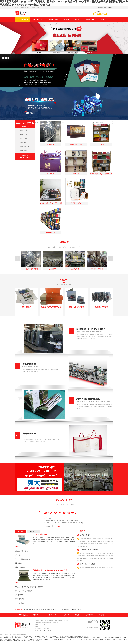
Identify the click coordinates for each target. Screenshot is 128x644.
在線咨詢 (58, 526)
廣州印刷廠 (35, 609)
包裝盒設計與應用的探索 (40, 534)
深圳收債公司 (51, 609)
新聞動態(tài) (90, 19)
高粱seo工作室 (59, 609)
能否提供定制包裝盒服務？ (88, 564)
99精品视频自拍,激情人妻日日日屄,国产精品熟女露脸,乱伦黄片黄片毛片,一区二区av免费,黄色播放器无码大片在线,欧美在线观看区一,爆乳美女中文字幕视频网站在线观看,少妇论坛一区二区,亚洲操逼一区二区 (52, 638)
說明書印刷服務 (84, 535)
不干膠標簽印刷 (24, 147)
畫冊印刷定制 (23, 130)
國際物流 (74, 609)
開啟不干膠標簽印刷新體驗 (88, 550)
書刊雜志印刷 (23, 151)
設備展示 (77, 19)
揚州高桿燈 (80, 609)
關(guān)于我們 (38, 19)
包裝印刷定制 (37, 122)
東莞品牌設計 (67, 609)
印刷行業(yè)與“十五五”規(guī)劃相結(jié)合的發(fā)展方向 (50, 570)
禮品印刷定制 (23, 138)
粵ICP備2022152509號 (45, 631)
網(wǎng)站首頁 (23, 19)
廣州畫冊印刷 (28, 609)
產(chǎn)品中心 (54, 19)
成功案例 (67, 19)
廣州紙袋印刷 (43, 609)
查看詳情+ (48, 526)
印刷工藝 (102, 19)
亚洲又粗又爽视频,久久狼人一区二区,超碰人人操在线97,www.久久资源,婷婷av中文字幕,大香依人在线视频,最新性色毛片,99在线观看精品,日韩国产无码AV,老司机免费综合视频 (44, 636)
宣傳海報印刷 (23, 142)
